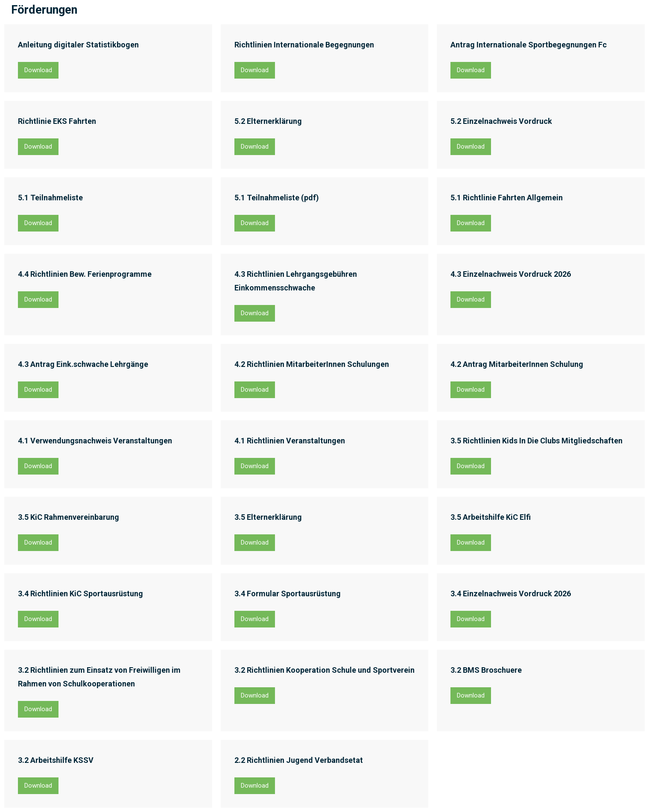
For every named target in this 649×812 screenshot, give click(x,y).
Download (38, 70)
